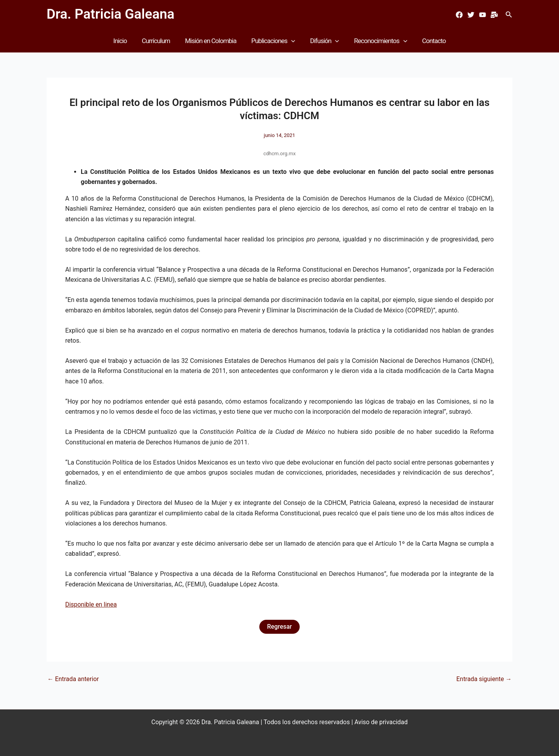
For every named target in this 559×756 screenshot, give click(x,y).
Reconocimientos (377, 41)
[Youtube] (483, 15)
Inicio (125, 41)
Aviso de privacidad (381, 722)
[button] (509, 15)
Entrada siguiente (484, 679)
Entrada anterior (73, 679)
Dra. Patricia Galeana (110, 14)
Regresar (279, 627)
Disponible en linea (91, 604)
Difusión (323, 41)
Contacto (429, 41)
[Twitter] (471, 15)
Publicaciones (273, 41)
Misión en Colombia (212, 41)
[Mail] (494, 15)
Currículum (159, 41)
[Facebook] (459, 15)
